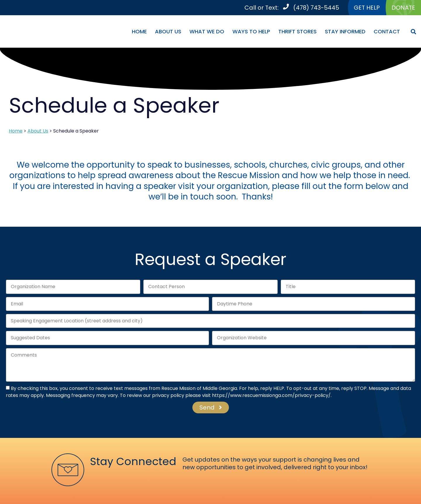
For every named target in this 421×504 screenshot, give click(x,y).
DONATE (403, 8)
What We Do (207, 31)
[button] (413, 31)
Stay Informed (345, 31)
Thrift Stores (297, 31)
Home (139, 31)
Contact (387, 31)
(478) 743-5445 (316, 8)
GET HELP (367, 8)
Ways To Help (251, 31)
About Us (168, 31)
